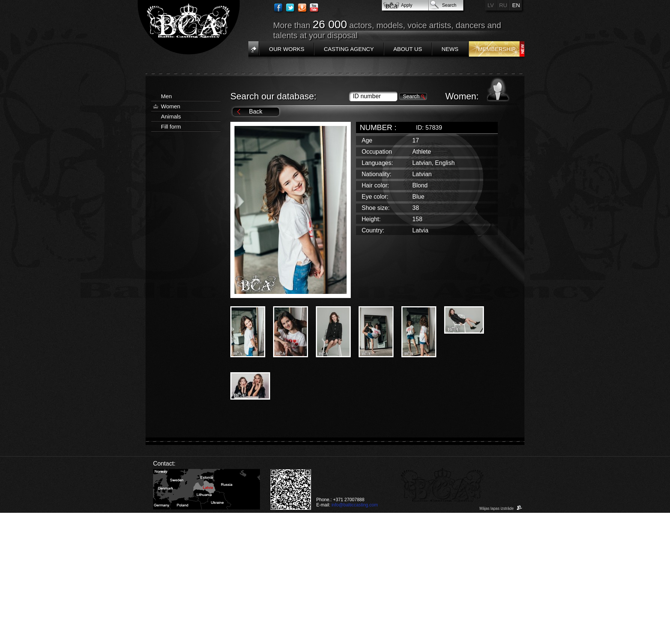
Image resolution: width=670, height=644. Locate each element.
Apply (407, 5)
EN (516, 5)
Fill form (171, 127)
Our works (287, 49)
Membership (497, 49)
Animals (171, 116)
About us (408, 49)
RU (503, 5)
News (450, 49)
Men (166, 96)
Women (171, 106)
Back (256, 112)
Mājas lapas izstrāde (501, 508)
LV (490, 5)
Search (449, 5)
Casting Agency (349, 49)
